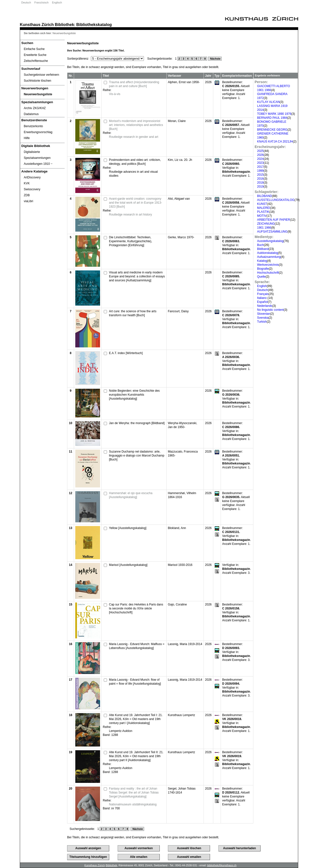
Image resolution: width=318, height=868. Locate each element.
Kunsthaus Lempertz (182, 715)
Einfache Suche (34, 49)
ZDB (27, 195)
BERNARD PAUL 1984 (272, 118)
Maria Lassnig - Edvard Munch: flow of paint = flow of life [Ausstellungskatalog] (135, 682)
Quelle (261, 277)
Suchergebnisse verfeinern (41, 75)
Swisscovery (32, 189)
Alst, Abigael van (179, 199)
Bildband (263, 249)
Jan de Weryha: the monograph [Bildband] (137, 423)
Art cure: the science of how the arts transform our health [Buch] (133, 313)
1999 (260, 171)
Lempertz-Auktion (121, 731)
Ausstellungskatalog (270, 241)
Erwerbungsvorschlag (38, 132)
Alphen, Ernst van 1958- (184, 82)
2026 (260, 155)
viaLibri (28, 201)
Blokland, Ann (177, 528)
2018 (260, 183)
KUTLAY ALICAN (268, 102)
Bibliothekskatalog (94, 24)
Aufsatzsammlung (269, 257)
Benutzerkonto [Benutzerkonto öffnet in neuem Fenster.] (33, 126)
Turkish (262, 322)
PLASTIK (263, 212)
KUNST (262, 204)
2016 (260, 179)
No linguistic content (270, 310)
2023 (260, 163)
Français (263, 294)
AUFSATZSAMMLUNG (272, 232)
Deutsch (26, 2)
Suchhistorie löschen (38, 81)
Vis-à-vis (115, 94)
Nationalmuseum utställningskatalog (133, 804)
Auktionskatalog (268, 253)
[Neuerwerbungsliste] (42, 94)
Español (262, 302)
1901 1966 (264, 228)
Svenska (263, 318)
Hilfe (27, 138)
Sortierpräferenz (78, 59)
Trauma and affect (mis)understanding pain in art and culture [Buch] (134, 84)
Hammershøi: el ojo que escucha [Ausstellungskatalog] (131, 495)
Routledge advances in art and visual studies (133, 174)
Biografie (263, 269)
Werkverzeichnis (268, 265)
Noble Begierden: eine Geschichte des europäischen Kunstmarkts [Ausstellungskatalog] (134, 395)
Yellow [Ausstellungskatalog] (128, 528)
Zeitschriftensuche (36, 61)
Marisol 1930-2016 (180, 565)
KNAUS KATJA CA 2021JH (275, 142)
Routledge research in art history (130, 215)
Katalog (262, 261)
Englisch (57, 2)
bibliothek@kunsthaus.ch (222, 865)
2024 (260, 159)
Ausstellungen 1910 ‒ (38, 164)
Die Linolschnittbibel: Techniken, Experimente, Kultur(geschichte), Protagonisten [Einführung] (131, 241)
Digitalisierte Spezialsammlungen (37, 155)
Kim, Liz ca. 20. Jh (180, 160)
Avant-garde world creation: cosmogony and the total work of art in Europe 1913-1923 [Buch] (135, 203)
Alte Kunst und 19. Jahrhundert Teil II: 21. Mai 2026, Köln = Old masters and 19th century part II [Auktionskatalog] (136, 756)
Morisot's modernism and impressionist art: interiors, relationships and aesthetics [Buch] (136, 125)
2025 (260, 151)
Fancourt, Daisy (178, 311)
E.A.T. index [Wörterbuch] (126, 353)
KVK (27, 183)
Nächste (215, 59)
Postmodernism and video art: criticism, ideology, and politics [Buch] (135, 162)
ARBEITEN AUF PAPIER (274, 220)
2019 (260, 187)
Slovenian (264, 314)
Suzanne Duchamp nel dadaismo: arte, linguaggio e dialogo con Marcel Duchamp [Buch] (137, 456)
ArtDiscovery (32, 177)
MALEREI (264, 208)
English (262, 286)
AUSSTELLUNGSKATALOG (276, 200)
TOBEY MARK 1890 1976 (274, 114)
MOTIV (262, 216)
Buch (260, 245)
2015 (260, 175)
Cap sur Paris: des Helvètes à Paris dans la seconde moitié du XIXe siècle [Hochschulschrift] (136, 608)
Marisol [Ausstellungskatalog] (128, 565)
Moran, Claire (177, 121)
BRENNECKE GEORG (272, 130)
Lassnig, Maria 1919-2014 (185, 644)
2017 (260, 167)
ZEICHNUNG (266, 224)
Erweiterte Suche (35, 55)
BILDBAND (265, 196)
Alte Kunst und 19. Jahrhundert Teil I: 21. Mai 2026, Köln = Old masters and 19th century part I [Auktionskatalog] (136, 719)
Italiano (262, 298)
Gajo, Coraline (177, 604)
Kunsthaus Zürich (37, 24)
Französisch (41, 2)
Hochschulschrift (268, 273)
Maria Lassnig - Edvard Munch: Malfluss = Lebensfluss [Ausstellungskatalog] (137, 646)
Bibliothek (64, 24)
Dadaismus (31, 114)
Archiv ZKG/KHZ (35, 108)
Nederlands (265, 306)
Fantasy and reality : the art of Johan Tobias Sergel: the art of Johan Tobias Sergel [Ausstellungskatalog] (134, 793)
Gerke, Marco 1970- (181, 237)
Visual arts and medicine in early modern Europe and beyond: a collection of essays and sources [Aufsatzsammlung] (137, 276)
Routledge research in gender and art (134, 137)
